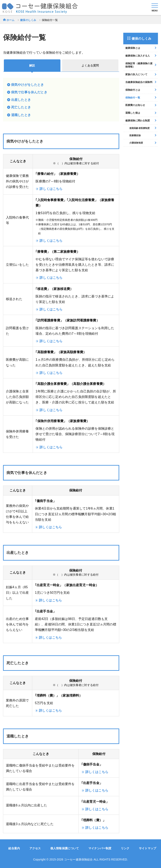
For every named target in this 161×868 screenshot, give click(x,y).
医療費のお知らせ (135, 105)
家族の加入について (136, 74)
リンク (125, 848)
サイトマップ (148, 848)
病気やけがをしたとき (28, 85)
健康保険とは (133, 48)
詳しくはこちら (51, 189)
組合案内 (14, 848)
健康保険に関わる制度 (138, 121)
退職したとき (21, 115)
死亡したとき (21, 107)
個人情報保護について (65, 848)
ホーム (10, 20)
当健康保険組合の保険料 (139, 82)
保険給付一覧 (133, 98)
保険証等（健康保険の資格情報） (139, 65)
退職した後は (133, 113)
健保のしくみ (28, 20)
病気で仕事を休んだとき (29, 92)
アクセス (35, 848)
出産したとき (21, 100)
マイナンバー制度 (100, 848)
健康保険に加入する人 (138, 56)
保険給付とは (133, 90)
